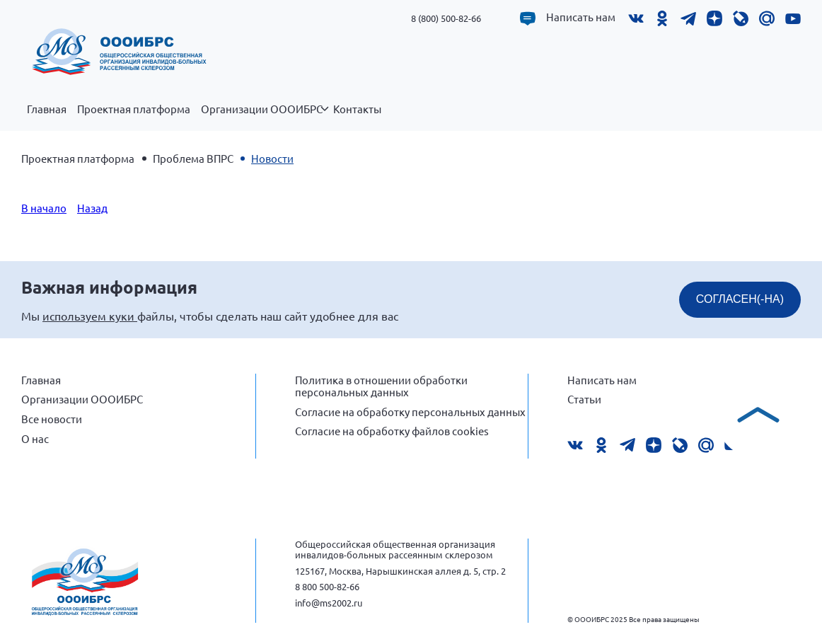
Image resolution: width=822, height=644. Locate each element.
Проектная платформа (134, 109)
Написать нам (581, 17)
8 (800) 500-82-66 (446, 18)
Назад (92, 208)
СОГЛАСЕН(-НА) (740, 299)
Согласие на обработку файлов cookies (392, 431)
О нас (35, 438)
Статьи (584, 399)
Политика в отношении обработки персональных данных (381, 386)
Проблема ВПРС (193, 158)
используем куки (90, 316)
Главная (47, 109)
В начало (44, 208)
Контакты (357, 109)
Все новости (52, 419)
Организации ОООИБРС (265, 117)
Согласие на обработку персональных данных (410, 412)
